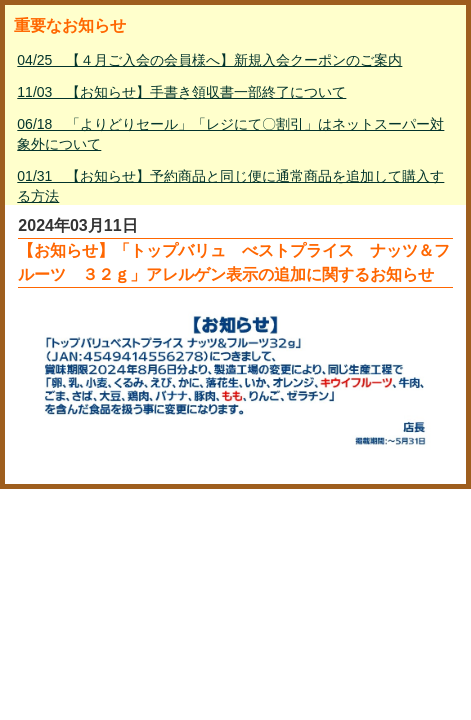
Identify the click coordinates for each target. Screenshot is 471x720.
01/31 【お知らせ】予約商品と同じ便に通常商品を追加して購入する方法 (230, 186)
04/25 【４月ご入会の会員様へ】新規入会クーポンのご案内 (209, 60)
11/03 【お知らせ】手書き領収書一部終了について (181, 92)
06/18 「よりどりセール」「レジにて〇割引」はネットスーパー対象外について (230, 134)
